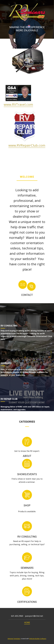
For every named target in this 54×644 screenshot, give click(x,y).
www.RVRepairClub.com (27, 145)
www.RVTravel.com (18, 104)
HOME (27, 622)
